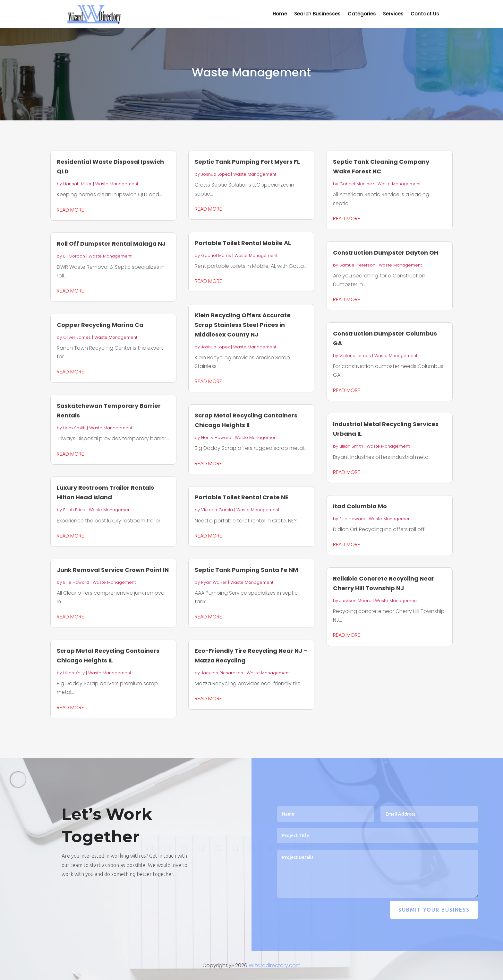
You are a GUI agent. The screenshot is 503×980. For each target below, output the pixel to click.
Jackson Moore (355, 601)
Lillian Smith (351, 446)
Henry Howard (216, 437)
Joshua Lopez (215, 174)
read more (70, 210)
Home (280, 14)
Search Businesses (317, 14)
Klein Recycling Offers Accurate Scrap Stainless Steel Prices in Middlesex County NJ (243, 325)
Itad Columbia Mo (360, 506)
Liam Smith (74, 428)
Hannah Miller (77, 184)
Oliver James (77, 337)
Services (393, 14)
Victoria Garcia (217, 510)
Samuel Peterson (357, 265)
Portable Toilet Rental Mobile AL (243, 243)
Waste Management (117, 184)
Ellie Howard (76, 582)
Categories (362, 14)
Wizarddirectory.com (275, 965)
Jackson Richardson (222, 673)
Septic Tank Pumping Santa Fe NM (246, 570)
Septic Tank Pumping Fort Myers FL (247, 162)
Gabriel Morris (216, 255)
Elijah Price (74, 510)
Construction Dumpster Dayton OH (386, 253)
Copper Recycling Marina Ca (100, 325)
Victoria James (355, 356)
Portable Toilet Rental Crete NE (242, 497)
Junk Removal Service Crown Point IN (113, 570)
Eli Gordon (74, 256)
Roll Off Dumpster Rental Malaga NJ (111, 244)
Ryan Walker (214, 582)
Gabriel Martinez (357, 184)
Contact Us (425, 14)
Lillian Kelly (74, 673)
